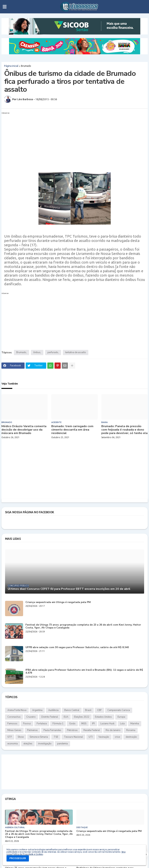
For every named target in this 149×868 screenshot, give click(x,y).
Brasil (88, 710)
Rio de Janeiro (113, 730)
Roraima (131, 730)
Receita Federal (92, 730)
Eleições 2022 (82, 717)
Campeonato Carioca (119, 710)
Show (21, 737)
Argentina (37, 710)
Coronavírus (14, 717)
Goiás (72, 724)
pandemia (62, 744)
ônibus (37, 352)
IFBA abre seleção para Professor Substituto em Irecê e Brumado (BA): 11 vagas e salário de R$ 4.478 (84, 672)
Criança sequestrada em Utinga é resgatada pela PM (58, 602)
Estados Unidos (103, 717)
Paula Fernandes (52, 730)
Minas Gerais (14, 730)
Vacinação (104, 737)
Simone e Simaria (39, 737)
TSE (56, 737)
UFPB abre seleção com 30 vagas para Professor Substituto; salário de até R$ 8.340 (77, 647)
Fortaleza (42, 724)
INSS (84, 724)
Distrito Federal (50, 717)
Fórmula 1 (58, 724)
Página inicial (11, 66)
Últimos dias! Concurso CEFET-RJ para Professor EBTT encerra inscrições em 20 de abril (69, 589)
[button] (5, 7)
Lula (122, 724)
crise (117, 737)
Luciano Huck (107, 724)
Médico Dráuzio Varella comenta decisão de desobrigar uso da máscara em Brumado (24, 430)
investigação (45, 744)
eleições (28, 744)
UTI (91, 737)
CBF (99, 710)
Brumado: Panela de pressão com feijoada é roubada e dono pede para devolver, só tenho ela (124, 430)
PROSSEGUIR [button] (18, 858)
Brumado (26, 66)
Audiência (53, 710)
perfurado (53, 352)
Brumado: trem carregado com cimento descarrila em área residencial (72, 430)
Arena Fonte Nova (17, 710)
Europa (121, 717)
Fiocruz (27, 724)
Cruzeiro (31, 717)
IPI (93, 724)
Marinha (135, 724)
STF (10, 737)
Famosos (12, 724)
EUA (66, 717)
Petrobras (72, 730)
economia (13, 744)
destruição (131, 737)
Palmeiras (32, 730)
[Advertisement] (71, 141)
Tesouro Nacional (73, 737)
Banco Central (72, 710)
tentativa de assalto (76, 352)
